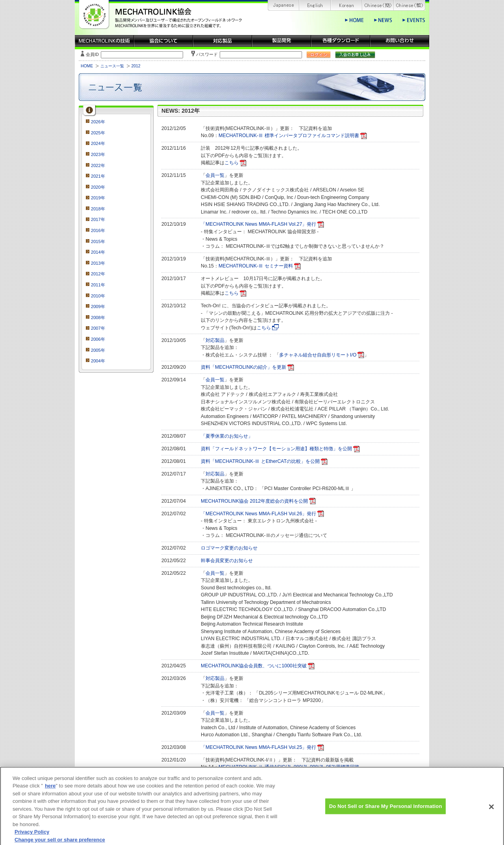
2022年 (98, 165)
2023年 (98, 154)
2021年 (98, 176)
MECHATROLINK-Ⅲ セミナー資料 (256, 266)
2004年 (98, 361)
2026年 (98, 122)
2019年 (98, 198)
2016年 (98, 230)
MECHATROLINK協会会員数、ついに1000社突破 (254, 666)
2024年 (98, 143)
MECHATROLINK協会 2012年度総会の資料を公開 (254, 501)
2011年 (98, 285)
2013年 (98, 263)
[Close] (491, 812)
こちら (232, 163)
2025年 (98, 133)
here (50, 790)
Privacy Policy (32, 837)
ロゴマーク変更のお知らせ (229, 548)
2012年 (98, 274)
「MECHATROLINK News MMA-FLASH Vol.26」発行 (258, 514)
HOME (87, 66)
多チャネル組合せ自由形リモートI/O (318, 355)
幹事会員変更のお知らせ (227, 561)
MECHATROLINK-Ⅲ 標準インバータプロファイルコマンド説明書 (289, 136)
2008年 (98, 318)
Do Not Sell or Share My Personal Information (386, 811)
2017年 (98, 219)
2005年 (98, 350)
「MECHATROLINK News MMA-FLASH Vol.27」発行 (258, 224)
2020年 (98, 187)
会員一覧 (215, 175)
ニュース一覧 (112, 66)
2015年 (98, 241)
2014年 (98, 252)
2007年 (98, 328)
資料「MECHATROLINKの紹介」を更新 (244, 367)
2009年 (98, 306)
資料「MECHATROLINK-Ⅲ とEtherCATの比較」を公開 (260, 461)
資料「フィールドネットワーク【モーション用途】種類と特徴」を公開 (276, 449)
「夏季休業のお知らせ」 (227, 436)
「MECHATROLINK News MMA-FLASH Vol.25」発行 (258, 747)
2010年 (98, 296)
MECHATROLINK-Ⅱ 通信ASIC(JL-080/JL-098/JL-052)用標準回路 (289, 767)
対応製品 (215, 340)
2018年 (98, 209)
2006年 (98, 339)
